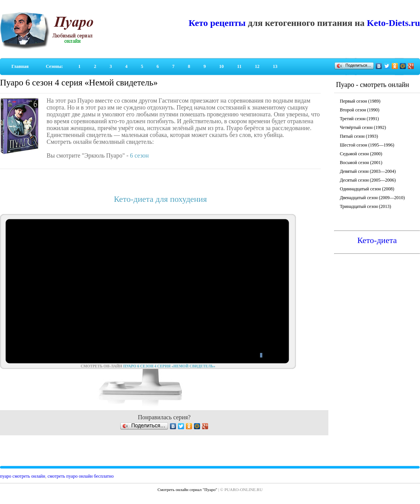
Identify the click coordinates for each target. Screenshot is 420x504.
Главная (20, 66)
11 (239, 66)
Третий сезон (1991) (359, 119)
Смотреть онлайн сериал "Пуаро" (187, 490)
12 (257, 66)
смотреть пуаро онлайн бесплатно (80, 476)
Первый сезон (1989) (360, 101)
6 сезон (139, 155)
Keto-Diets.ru (393, 23)
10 (221, 66)
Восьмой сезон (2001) (361, 163)
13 (275, 66)
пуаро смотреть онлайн (23, 476)
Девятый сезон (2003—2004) (368, 171)
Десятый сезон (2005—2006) (368, 180)
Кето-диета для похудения (160, 199)
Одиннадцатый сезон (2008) (367, 189)
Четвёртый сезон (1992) (363, 127)
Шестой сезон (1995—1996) (367, 145)
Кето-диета (377, 240)
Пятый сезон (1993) (359, 136)
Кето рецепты (217, 23)
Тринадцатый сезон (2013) (365, 206)
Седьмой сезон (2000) (361, 154)
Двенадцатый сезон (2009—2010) (372, 198)
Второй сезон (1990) (360, 110)
